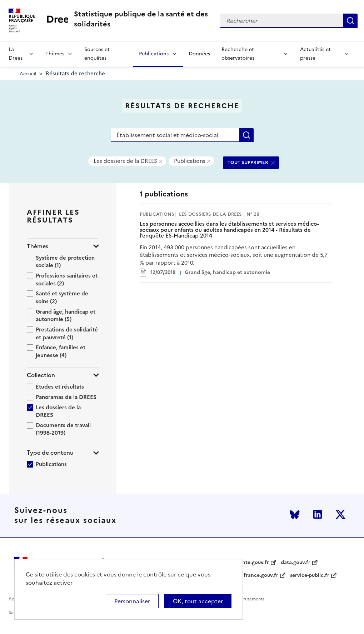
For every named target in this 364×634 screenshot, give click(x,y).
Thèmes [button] (38, 246)
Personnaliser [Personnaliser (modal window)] (132, 601)
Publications (154, 54)
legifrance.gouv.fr (257, 575)
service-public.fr (310, 575)
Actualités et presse (315, 54)
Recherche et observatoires (238, 54)
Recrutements (250, 599)
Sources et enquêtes (97, 54)
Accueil (28, 74)
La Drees (16, 54)
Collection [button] (41, 375)
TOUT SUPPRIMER (248, 162)
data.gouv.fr (296, 563)
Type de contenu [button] (50, 453)
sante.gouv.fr (253, 563)
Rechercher (350, 21)
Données (199, 54)
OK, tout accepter (198, 601)
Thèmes (55, 54)
